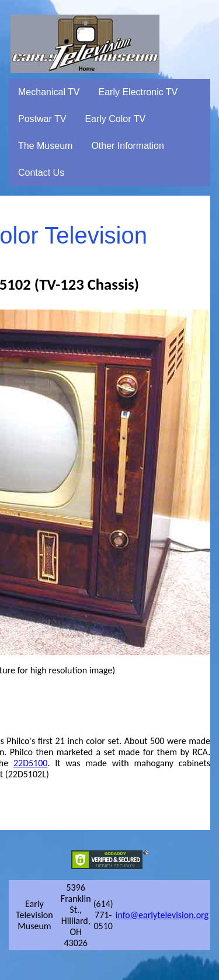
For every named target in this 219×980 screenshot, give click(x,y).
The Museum (45, 146)
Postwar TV (42, 119)
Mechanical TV (49, 92)
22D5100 (31, 763)
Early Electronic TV (138, 92)
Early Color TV (115, 119)
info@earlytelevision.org (162, 915)
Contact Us (41, 173)
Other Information (128, 146)
